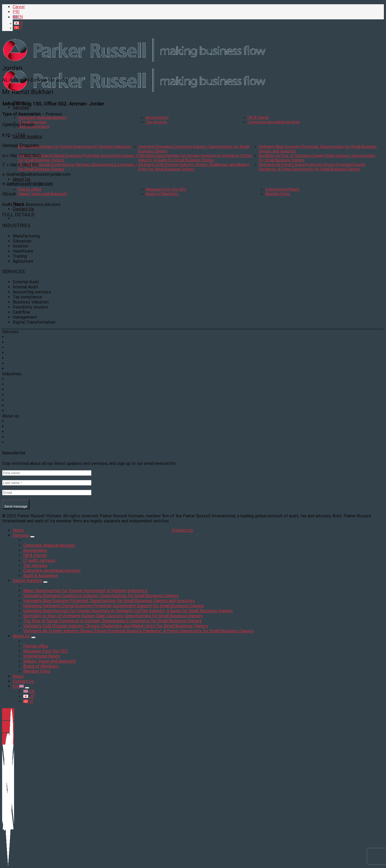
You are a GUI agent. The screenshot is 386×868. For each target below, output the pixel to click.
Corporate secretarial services (274, 122)
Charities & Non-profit (27, 379)
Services (21, 107)
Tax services (156, 122)
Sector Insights (27, 137)
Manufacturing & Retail (28, 395)
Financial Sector (22, 384)
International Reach (282, 189)
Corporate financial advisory (42, 118)
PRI (16, 12)
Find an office (30, 189)
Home (18, 530)
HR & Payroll (258, 118)
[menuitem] (198, 17)
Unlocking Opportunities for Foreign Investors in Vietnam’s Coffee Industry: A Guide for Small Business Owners (195, 158)
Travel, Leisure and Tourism (32, 411)
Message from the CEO (166, 189)
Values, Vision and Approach (42, 194)
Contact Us (23, 209)
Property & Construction (30, 400)
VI (28, 701)
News (18, 676)
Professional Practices (28, 406)
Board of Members (162, 194)
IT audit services (23, 353)
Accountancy (157, 118)
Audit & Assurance (24, 369)
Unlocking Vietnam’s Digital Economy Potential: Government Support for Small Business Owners (114, 606)
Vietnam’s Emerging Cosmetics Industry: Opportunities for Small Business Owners (101, 596)
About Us (21, 179)
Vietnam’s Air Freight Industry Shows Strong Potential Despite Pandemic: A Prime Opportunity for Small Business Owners (312, 167)
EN (19, 686)
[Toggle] (32, 537)
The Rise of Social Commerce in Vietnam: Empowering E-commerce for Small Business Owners (113, 621)
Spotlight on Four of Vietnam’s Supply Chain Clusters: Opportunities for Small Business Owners (113, 616)
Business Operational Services (34, 390)
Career (19, 7)
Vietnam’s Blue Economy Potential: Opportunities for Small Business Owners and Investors (109, 601)
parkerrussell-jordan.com (30, 184)
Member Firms (278, 194)
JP (29, 696)
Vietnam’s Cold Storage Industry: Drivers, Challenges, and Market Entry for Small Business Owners (194, 167)
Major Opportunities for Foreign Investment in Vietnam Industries (75, 147)
